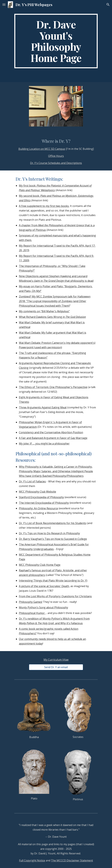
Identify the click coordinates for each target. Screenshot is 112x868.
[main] (56, 41)
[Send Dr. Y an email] (56, 667)
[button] (4, 5)
